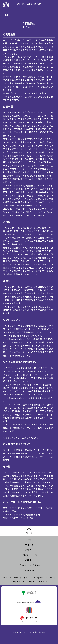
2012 (29, 582)
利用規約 (30, 570)
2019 (36, 578)
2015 (13, 582)
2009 (45, 582)
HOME (7, 15)
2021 (11, 578)
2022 (5, 578)
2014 (18, 582)
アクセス (30, 545)
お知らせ (30, 550)
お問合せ (30, 560)
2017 (47, 578)
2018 (41, 578)
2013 (24, 582)
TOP (29, 540)
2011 (34, 582)
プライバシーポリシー (30, 565)
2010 (40, 582)
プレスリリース (30, 555)
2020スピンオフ (21, 578)
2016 (52, 578)
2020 (31, 578)
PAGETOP (29, 533)
